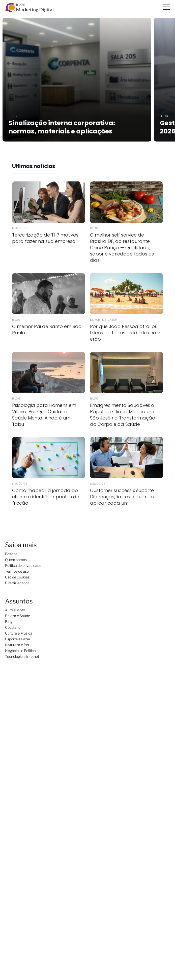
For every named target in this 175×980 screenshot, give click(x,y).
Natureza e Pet (17, 645)
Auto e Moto (15, 610)
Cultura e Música (19, 633)
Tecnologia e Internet (22, 656)
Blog (9, 622)
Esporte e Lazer (18, 639)
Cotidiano (13, 627)
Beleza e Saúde (18, 616)
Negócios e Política (20, 651)
